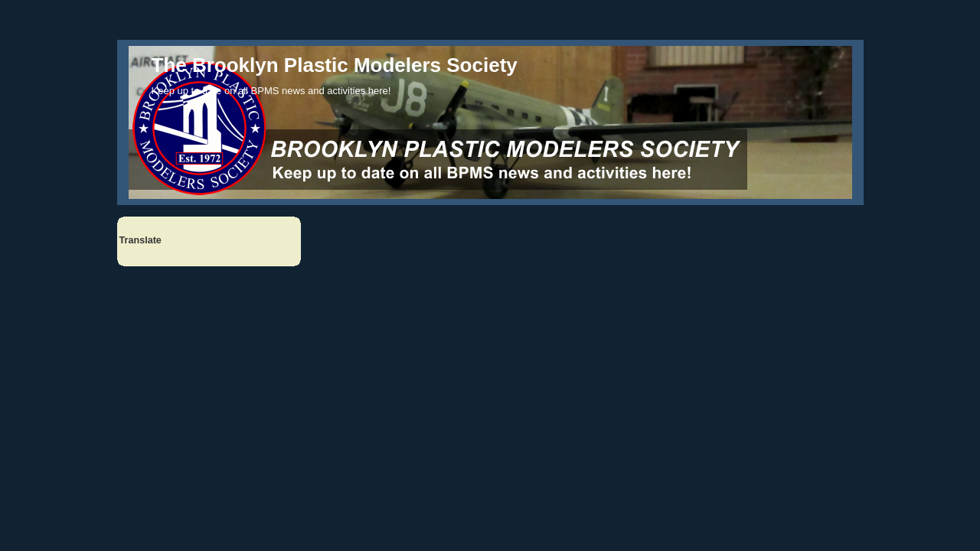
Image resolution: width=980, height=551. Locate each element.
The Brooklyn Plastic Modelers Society (335, 65)
